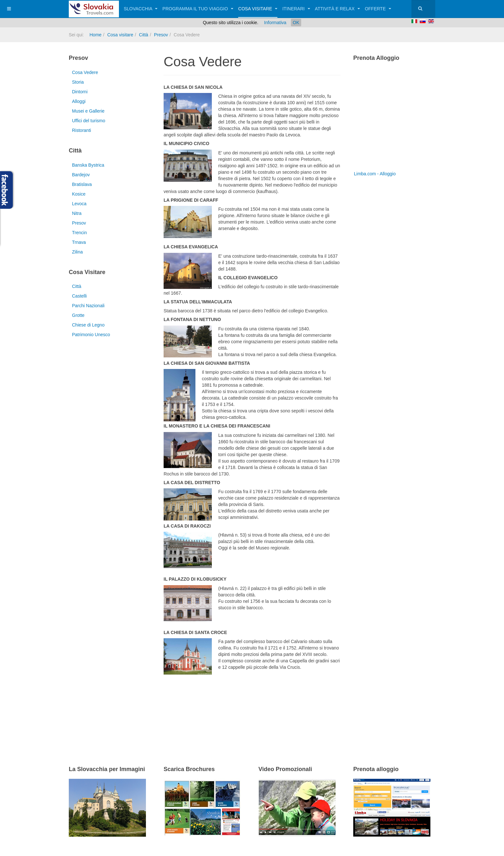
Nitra (77, 213)
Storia (78, 82)
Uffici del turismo (89, 121)
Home (95, 35)
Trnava (79, 242)
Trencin (79, 233)
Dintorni (80, 92)
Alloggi (79, 101)
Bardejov (81, 175)
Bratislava (82, 184)
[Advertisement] (239, 710)
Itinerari (296, 9)
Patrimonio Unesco (91, 335)
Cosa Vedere (85, 72)
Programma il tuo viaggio (198, 9)
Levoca (79, 204)
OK (296, 23)
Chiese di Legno (88, 325)
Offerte (378, 9)
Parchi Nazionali (88, 306)
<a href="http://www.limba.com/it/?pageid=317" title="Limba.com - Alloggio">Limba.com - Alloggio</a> (393, 118)
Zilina (77, 252)
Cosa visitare (258, 9)
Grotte (78, 315)
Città (144, 35)
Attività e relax (337, 9)
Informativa (275, 23)
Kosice (79, 194)
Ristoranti (81, 130)
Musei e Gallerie (88, 111)
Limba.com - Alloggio (375, 174)
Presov (161, 35)
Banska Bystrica (88, 165)
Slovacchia (141, 9)
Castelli (79, 296)
